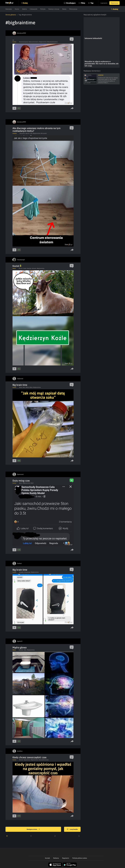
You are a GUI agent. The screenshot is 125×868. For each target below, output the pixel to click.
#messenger (27, 572)
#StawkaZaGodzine (52, 42)
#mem (25, 268)
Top (92, 3)
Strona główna (11, 15)
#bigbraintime (43, 42)
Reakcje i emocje (54, 9)
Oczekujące (71, 3)
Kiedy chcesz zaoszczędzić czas (29, 757)
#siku (25, 650)
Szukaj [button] (115, 9)
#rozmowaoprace (24, 42)
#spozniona (27, 760)
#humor (21, 268)
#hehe (27, 387)
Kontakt (47, 858)
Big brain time (20, 385)
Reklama (56, 858)
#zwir (32, 483)
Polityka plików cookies (80, 858)
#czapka (21, 572)
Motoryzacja (73, 9)
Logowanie (104, 3)
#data (31, 387)
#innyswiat (44, 133)
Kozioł (17, 266)
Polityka (43, 9)
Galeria (24, 9)
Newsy (64, 9)
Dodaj (25, 3)
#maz (21, 387)
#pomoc (28, 133)
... (13, 39)
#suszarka (22, 133)
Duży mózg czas (21, 481)
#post (21, 483)
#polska (29, 268)
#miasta (34, 268)
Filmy (83, 3)
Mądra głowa (20, 647)
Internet (15, 133)
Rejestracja (114, 3)
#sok (24, 387)
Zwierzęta (9, 9)
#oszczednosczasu (44, 760)
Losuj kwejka (72, 829)
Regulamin (66, 858)
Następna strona (33, 829)
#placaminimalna (34, 42)
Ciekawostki (34, 9)
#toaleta (21, 650)
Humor (17, 9)
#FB (31, 133)
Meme (14, 268)
